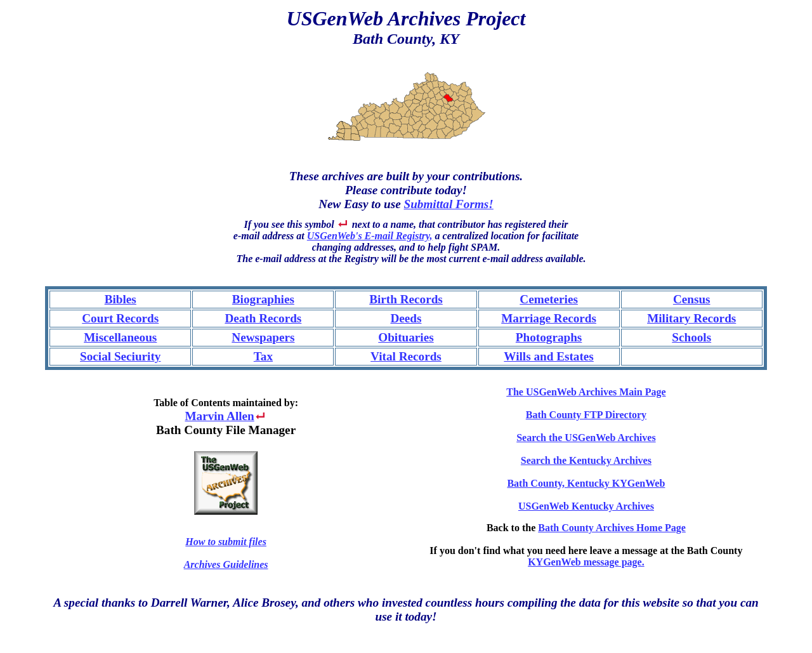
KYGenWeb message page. (586, 562)
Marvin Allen (219, 416)
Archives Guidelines (226, 564)
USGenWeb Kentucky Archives (586, 506)
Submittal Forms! (449, 204)
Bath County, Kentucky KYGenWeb (586, 483)
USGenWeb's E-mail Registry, (370, 236)
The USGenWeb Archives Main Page (586, 392)
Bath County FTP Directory (586, 415)
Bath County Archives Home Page (612, 528)
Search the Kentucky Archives (586, 460)
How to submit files (226, 542)
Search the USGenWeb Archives (586, 438)
